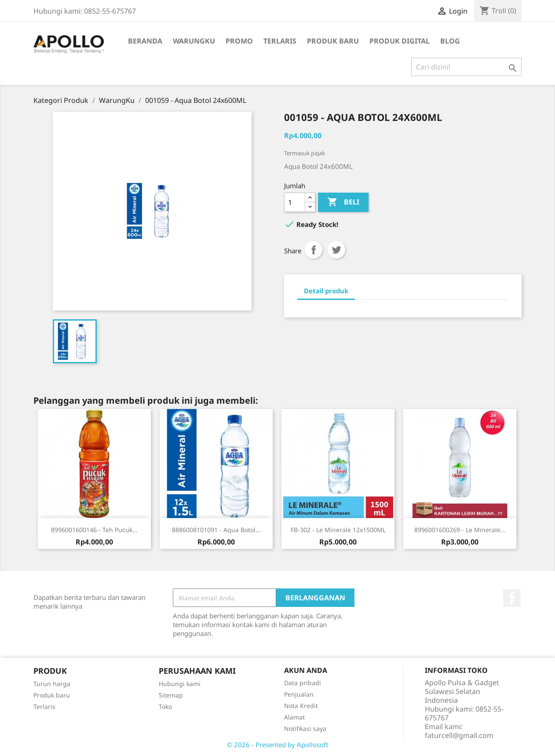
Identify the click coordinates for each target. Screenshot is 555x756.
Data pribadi (303, 683)
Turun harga (52, 684)
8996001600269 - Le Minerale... (460, 530)
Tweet (336, 250)
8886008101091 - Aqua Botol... (216, 530)
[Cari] (466, 67)
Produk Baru (333, 41)
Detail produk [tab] (326, 291)
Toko (165, 707)
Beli (343, 202)
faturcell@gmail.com (459, 735)
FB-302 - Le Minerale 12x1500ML (338, 530)
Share (314, 250)
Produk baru (52, 695)
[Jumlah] (295, 202)
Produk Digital (400, 41)
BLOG (450, 41)
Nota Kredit (301, 706)
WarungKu (194, 41)
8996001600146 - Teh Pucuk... (94, 530)
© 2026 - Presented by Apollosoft (277, 745)
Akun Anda (306, 670)
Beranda (145, 41)
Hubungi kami (180, 684)
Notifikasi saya (305, 729)
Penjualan (299, 694)
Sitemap (171, 695)
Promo (239, 41)
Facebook (512, 598)
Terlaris (280, 41)
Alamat (294, 717)
